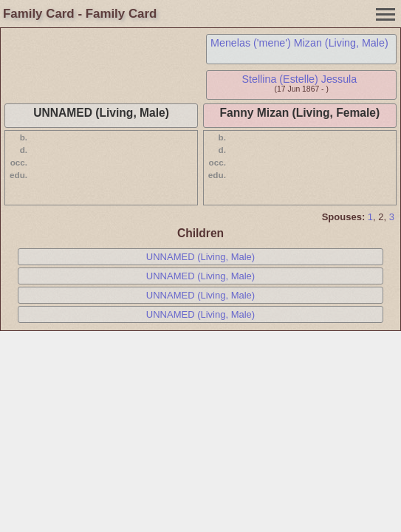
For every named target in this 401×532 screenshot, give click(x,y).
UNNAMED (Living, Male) (200, 257)
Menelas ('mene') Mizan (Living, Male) (299, 43)
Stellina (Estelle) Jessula (299, 79)
